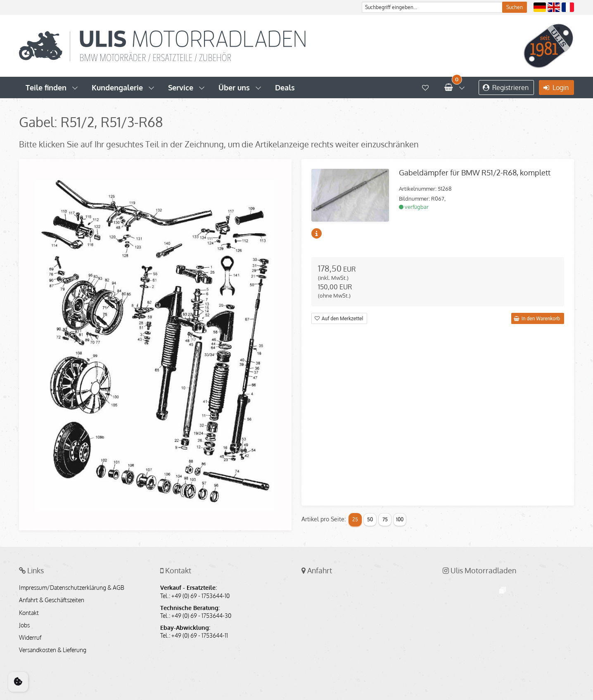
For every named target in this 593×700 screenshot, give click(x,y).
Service (181, 87)
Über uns (234, 87)
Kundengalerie (117, 87)
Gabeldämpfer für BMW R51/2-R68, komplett (475, 173)
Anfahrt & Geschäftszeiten (52, 600)
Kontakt (29, 613)
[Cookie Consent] (18, 682)
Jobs (24, 625)
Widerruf (30, 638)
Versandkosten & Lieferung (53, 650)
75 (385, 519)
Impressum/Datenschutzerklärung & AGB (72, 588)
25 (355, 519)
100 (400, 519)
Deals (285, 87)
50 (370, 519)
